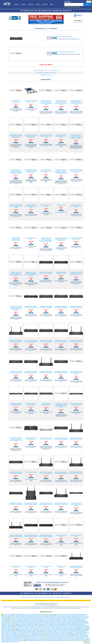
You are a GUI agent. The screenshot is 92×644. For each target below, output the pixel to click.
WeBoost (50, 641)
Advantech (56, 614)
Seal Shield (22, 636)
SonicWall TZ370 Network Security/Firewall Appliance (31, 341)
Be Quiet (37, 617)
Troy (21, 639)
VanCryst (50, 639)
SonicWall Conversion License (46, 75)
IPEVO (3, 627)
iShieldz (15, 627)
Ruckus (40, 634)
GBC (87, 623)
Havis (81, 624)
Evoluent (29, 623)
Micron (49, 629)
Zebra (6, 642)
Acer (33, 614)
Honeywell (10, 626)
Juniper (37, 627)
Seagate (16, 636)
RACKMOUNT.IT (85, 633)
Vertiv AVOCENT (75, 639)
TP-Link (65, 638)
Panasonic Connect (58, 632)
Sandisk (51, 634)
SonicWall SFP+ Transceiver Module (16, 101)
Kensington (52, 627)
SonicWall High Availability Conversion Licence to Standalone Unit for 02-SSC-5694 (16, 308)
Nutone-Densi (65, 631)
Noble (55, 631)
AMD (3, 616)
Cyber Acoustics (75, 619)
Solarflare (41, 637)
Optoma (15, 632)
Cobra (11, 619)
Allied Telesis (75, 614)
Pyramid (68, 633)
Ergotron (14, 623)
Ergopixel (8, 623)
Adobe (51, 614)
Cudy (69, 619)
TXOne (24, 639)
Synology (15, 638)
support (27, 597)
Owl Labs (38, 632)
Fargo (34, 623)
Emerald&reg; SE (62, 622)
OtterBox (26, 632)
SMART (19, 637)
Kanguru (42, 627)
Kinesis (67, 627)
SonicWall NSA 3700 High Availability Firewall (76, 404)
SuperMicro (9, 638)
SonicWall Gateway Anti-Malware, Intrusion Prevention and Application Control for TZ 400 (61, 172)
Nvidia (71, 631)
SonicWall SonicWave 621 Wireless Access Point (46, 439)
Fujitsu (73, 623)
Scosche (4, 636)
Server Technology (49, 636)
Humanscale (17, 626)
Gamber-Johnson (81, 623)
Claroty (64, 618)
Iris (6, 627)
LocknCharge (58, 628)
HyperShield (28, 626)
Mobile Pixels (79, 629)
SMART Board (26, 637)
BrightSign (75, 617)
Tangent (21, 638)
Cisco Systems (58, 618)
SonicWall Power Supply (31, 472)
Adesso (47, 614)
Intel (64, 626)
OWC (30, 632)
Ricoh (25, 634)
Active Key (38, 614)
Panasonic (50, 632)
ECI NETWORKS (23, 622)
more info (49, 55)
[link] (78, 16)
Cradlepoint (52, 619)
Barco (32, 617)
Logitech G (71, 628)
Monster (4, 631)
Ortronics (20, 632)
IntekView (59, 626)
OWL (33, 632)
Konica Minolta (85, 627)
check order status (34, 597)
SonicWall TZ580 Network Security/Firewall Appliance (46, 536)
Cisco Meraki (50, 618)
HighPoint (4, 626)
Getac (13, 624)
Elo (41, 622)
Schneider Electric (82, 634)
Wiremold (61, 641)
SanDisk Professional (60, 634)
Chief (38, 618)
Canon (14, 618)
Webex (45, 641)
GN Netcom (24, 624)
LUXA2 (76, 628)
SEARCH (38, 5)
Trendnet (7, 639)
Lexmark (36, 628)
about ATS (67, 597)
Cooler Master (35, 619)
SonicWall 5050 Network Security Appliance (31, 439)
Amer (6, 616)
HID (84, 624)
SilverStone (7, 637)
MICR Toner (28, 629)
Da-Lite (11, 621)
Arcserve (41, 616)
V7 (46, 639)
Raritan (10, 634)
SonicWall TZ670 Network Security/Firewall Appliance (31, 307)
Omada (7, 632)
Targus (28, 638)
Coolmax (41, 619)
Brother (87, 617)
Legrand (26, 628)
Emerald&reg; (53, 622)
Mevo (23, 629)
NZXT (83, 631)
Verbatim (59, 639)
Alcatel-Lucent (64, 614)
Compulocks (27, 619)
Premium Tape (49, 633)
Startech (77, 637)
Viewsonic (9, 641)
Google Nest (42, 624)
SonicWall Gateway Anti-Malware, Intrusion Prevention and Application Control (46, 102)
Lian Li (43, 628)
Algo (69, 614)
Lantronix (21, 628)
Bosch (55, 617)
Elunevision (45, 622)
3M (12, 614)
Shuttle (82, 636)
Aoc (25, 616)
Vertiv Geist (84, 639)
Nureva (59, 631)
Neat (31, 631)
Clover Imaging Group (78, 618)
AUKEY (3, 617)
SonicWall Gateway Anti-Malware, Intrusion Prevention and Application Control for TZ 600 (76, 137)
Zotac (14, 642)
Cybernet (83, 619)
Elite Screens (36, 622)
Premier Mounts (40, 633)
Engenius (70, 622)
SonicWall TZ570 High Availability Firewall (61, 273)
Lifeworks (48, 628)
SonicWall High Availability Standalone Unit (76, 239)
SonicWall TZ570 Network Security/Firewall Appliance (46, 273)
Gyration (58, 624)
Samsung (46, 634)
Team (35, 638)
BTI (2, 618)
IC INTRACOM (40, 626)
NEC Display (36, 631)
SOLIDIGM (47, 637)
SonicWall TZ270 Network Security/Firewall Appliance (60, 37)
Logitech (65, 628)
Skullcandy (14, 637)
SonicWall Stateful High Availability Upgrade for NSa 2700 (61, 52)
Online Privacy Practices (42, 606)
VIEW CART (45, 5)
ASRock (54, 616)
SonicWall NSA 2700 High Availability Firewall (16, 404)
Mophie (8, 631)
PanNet (71, 632)
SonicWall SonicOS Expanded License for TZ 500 (46, 171)
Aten (70, 616)
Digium (49, 621)
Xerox (67, 641)
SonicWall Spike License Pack (31, 239)
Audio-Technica (82, 616)
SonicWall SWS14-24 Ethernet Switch (31, 404)
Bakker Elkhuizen (25, 617)
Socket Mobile (34, 637)
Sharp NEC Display (74, 636)
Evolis (24, 623)
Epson (3, 623)
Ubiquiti (30, 639)
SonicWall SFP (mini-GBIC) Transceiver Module (31, 101)
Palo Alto (44, 632)
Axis (7, 617)
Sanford (68, 634)
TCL (32, 638)
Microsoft (54, 629)
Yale (75, 641)
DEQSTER (41, 621)
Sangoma (74, 634)
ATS (73, 616)
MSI (12, 631)
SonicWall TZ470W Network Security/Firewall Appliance (16, 341)
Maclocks (82, 628)
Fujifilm (68, 623)
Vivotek (22, 641)
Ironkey (10, 627)
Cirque (44, 618)
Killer (63, 627)
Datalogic (16, 621)
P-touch (63, 633)
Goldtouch (30, 624)
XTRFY (71, 641)
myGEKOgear (18, 631)
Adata (43, 614)
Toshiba (60, 638)
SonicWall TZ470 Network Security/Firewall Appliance (46, 307)
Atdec (67, 616)
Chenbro (29, 618)
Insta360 (54, 626)
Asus (59, 616)
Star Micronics (71, 637)
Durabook (80, 621)
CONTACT (23, 5)
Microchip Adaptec (42, 629)
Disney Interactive (56, 621)
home (23, 597)
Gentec (9, 624)
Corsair (46, 619)
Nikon (51, 631)
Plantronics (8, 633)
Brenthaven (64, 617)
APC (32, 616)
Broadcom (81, 617)
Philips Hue (84, 632)
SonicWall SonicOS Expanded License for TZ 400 (61, 136)
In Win (49, 626)
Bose (59, 617)
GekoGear (4, 624)
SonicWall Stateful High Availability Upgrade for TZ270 (76, 373)
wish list (40, 597)
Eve (21, 623)
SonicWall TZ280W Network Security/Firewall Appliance (76, 567)
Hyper (22, 626)
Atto (76, 616)
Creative (58, 619)
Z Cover (88, 641)
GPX (47, 624)
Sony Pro (59, 637)
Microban (34, 629)
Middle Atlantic (62, 629)
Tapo (25, 638)
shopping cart (52, 597)
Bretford (70, 617)
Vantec (54, 639)
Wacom (28, 641)
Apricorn (36, 616)
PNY (26, 633)
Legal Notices (35, 606)
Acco (30, 614)
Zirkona (10, 642)
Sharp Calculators (63, 636)
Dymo (84, 621)
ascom (49, 616)
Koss (3, 628)
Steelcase (83, 637)
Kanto (47, 627)
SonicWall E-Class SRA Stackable (46, 206)
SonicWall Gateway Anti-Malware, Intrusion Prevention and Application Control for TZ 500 (16, 172)
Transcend (70, 638)
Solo (51, 637)
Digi (46, 621)
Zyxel (18, 642)
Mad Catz (87, 628)
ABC (27, 614)
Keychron (58, 627)
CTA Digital (64, 619)
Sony (55, 637)
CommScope (20, 619)
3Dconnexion (7, 614)
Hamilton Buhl (66, 624)
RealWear (16, 634)
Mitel (74, 629)
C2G (10, 618)
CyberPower (5, 621)
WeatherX (40, 641)
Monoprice (86, 629)
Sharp (56, 636)
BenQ (45, 617)
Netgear (47, 631)
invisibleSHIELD (80, 626)
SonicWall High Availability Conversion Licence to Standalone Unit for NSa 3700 (61, 405)
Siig (2, 637)
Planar (3, 633)
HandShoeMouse (75, 624)
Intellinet (68, 626)
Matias (9, 629)
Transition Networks (79, 638)
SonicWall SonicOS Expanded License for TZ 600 (46, 73)
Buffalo (6, 618)
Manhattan (4, 629)
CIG (41, 618)
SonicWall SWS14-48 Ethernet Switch (46, 404)
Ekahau (30, 622)
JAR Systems (30, 627)
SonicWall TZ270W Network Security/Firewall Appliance (46, 372)
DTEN (75, 621)
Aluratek (85, 614)
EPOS (74, 622)
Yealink (78, 641)
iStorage (20, 627)
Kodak (71, 627)
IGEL (46, 626)
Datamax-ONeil (23, 621)
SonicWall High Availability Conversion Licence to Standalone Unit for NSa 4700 (16, 440)
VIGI (13, 641)
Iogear (87, 626)
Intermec (73, 626)
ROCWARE (35, 634)
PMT (23, 633)
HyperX (34, 626)
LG (40, 628)
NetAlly (42, 631)
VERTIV (68, 639)
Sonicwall (47, 28)
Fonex (59, 623)
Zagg (3, 642)
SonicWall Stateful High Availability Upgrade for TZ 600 (46, 136)
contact (58, 597)
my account (46, 597)
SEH (32, 636)
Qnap (73, 633)
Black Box (50, 617)
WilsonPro (55, 641)
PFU (74, 632)
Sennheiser (41, 636)
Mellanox (18, 629)
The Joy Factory (46, 638)
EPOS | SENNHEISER (82, 622)
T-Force (39, 638)
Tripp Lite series (15, 639)
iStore (24, 627)
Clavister (69, 618)
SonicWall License (61, 205)
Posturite (33, 633)
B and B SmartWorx (15, 617)
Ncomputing (26, 631)
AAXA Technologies (20, 614)
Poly (29, 633)
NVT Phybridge (77, 631)
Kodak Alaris (77, 627)
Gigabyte (18, 624)
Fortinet (64, 623)
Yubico (83, 641)
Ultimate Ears (36, 639)
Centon (24, 618)
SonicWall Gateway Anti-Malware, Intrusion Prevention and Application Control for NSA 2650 (46, 240)
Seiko (35, 636)
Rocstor (29, 634)
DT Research (69, 621)
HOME (51, 5)
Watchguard (33, 641)
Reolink (21, 634)
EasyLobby (11, 622)
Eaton (16, 622)
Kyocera (12, 628)
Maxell (13, 629)
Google (36, 624)
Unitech (42, 639)
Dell (37, 621)
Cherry (34, 618)
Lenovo (31, 628)
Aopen (28, 616)
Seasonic (28, 636)
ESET (18, 623)
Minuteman (69, 629)
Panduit (66, 632)
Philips (78, 632)
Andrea (18, 616)
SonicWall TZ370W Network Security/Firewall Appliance (76, 341)
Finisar (46, 623)
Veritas (64, 639)
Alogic (81, 614)
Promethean (57, 633)
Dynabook (4, 622)
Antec (22, 616)
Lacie (16, 628)
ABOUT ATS (31, 5)
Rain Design (5, 634)
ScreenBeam (10, 636)
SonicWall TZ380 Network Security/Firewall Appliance (16, 536)
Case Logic (19, 618)
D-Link (64, 621)
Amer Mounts (12, 616)
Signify (86, 636)
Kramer (7, 628)
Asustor (63, 616)
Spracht (64, 637)
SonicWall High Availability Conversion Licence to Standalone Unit (46, 71)
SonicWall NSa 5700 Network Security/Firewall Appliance (76, 504)
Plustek (19, 633)
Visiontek (17, 641)
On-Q (11, 632)
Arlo (45, 616)
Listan (53, 628)
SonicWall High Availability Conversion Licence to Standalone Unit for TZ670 (76, 273)
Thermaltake (54, 638)
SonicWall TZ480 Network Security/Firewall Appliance (31, 536)
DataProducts (32, 621)
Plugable (15, 633)
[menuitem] (7, 5)
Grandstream (52, 624)
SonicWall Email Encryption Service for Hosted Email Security (76, 171)
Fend (43, 623)
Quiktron (77, 633)
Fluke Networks (53, 623)
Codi (14, 619)
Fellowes (38, 623)
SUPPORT (16, 5)
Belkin (41, 617)
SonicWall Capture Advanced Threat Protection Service (31, 206)
